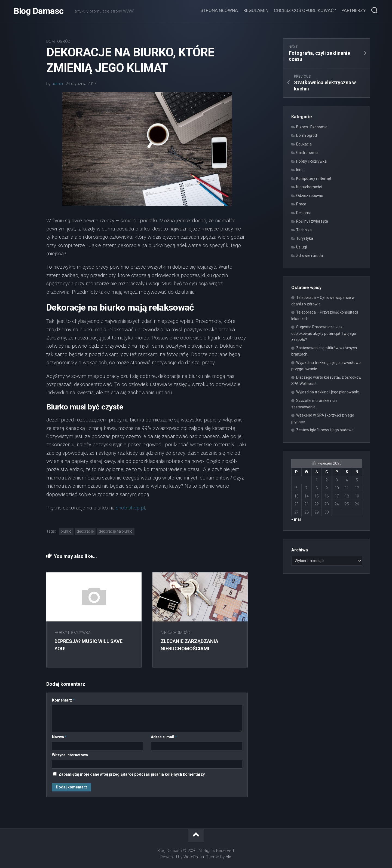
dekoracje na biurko (116, 531)
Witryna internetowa (70, 755)
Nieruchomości (176, 633)
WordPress (194, 857)
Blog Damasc (39, 11)
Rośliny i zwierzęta (312, 221)
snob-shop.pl (130, 508)
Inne (300, 170)
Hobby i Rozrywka (73, 633)
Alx (228, 857)
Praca (301, 204)
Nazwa (59, 737)
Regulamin (256, 10)
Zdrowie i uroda (310, 256)
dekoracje (85, 531)
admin (57, 84)
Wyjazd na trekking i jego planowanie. (328, 392)
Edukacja (304, 144)
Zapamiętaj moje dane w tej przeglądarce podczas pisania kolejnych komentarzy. (132, 774)
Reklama (304, 213)
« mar (296, 519)
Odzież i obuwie (310, 196)
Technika (304, 230)
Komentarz (63, 700)
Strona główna (219, 10)
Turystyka (305, 238)
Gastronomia (307, 153)
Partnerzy (354, 10)
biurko (66, 531)
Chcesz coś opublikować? (305, 10)
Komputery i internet (314, 178)
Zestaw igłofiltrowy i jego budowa (325, 430)
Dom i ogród (58, 41)
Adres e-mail (164, 737)
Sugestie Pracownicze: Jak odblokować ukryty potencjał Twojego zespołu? (324, 333)
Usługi (301, 247)
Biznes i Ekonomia (312, 127)
